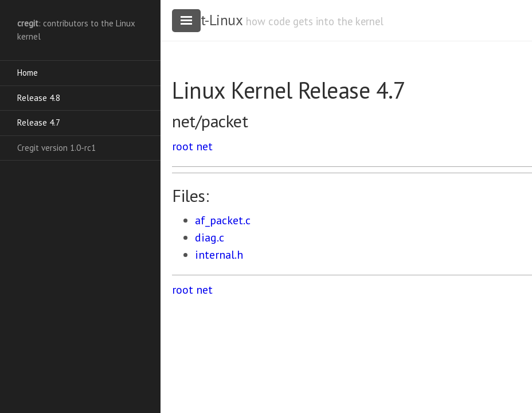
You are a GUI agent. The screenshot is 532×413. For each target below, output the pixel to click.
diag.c (210, 237)
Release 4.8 (39, 98)
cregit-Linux (207, 20)
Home (28, 73)
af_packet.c (223, 220)
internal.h (219, 255)
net (204, 146)
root (183, 146)
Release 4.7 (39, 122)
